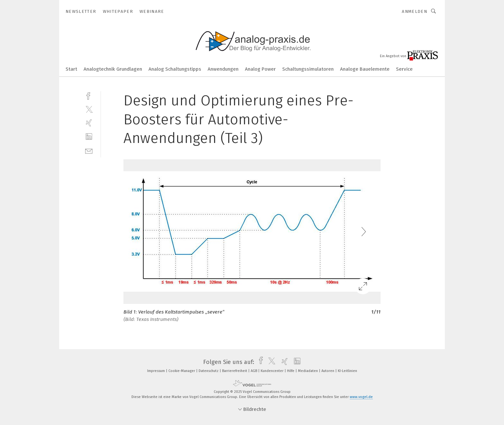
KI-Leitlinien (347, 371)
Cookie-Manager (182, 371)
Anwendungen (223, 69)
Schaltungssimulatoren (308, 69)
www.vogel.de (361, 397)
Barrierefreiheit (235, 371)
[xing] (89, 123)
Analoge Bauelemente (365, 69)
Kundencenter (273, 371)
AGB (254, 371)
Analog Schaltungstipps (175, 69)
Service (404, 69)
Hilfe (291, 371)
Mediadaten (308, 371)
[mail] (89, 151)
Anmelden (414, 11)
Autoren (328, 371)
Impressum (157, 371)
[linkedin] (89, 137)
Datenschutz (209, 371)
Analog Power (260, 69)
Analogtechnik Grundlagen (113, 69)
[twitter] (89, 109)
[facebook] (89, 95)
